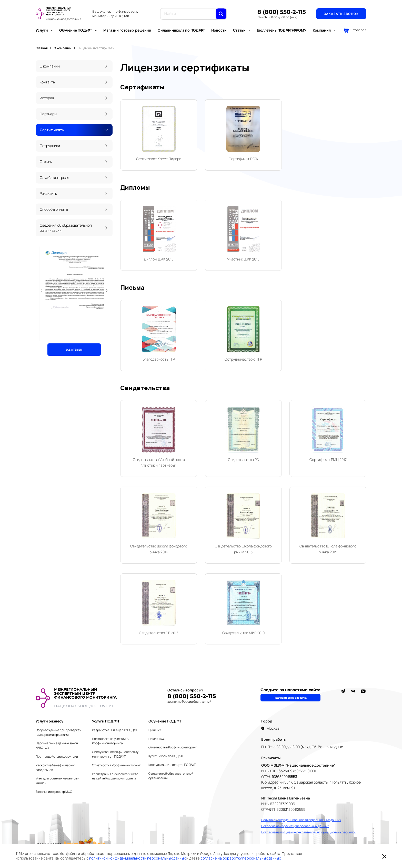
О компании (50, 66)
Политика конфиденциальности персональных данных (301, 820)
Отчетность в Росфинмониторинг (116, 765)
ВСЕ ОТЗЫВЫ (74, 350)
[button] (42, 291)
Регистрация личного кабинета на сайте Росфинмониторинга (115, 776)
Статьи (242, 30)
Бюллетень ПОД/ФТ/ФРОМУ (282, 30)
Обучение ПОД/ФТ (78, 30)
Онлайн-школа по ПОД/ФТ (181, 30)
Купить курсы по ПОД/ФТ (166, 756)
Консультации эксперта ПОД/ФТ (172, 765)
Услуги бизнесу (49, 721)
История (47, 98)
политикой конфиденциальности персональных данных (137, 858)
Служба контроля (54, 177)
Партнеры (48, 114)
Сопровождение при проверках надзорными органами (58, 732)
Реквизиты (49, 193)
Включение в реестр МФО (54, 792)
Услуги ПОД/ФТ (106, 721)
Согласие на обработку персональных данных (295, 826)
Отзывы (46, 162)
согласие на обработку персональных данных (241, 858)
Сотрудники (50, 146)
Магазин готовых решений (127, 30)
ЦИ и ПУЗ (155, 730)
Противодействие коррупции (57, 756)
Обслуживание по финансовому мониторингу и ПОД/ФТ (115, 754)
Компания (324, 30)
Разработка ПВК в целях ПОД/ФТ (115, 730)
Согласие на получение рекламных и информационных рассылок (309, 832)
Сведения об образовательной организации (66, 228)
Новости (219, 30)
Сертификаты (52, 130)
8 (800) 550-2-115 (282, 12)
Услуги (44, 30)
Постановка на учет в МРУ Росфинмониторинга (111, 741)
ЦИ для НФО (157, 739)
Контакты (48, 82)
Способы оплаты (54, 209)
